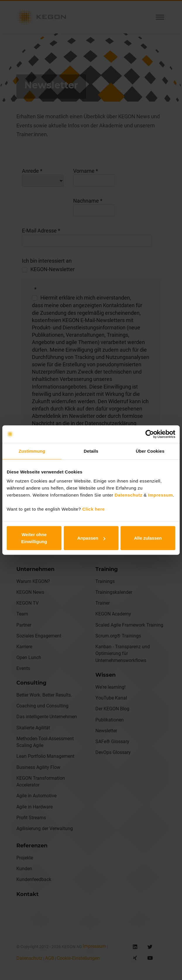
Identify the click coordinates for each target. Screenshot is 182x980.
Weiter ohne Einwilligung (34, 538)
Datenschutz (128, 495)
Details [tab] (91, 451)
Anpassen (91, 538)
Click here (93, 509)
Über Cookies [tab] (150, 451)
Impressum (160, 495)
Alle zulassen (148, 538)
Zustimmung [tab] (32, 451)
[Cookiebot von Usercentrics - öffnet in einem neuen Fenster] (150, 434)
